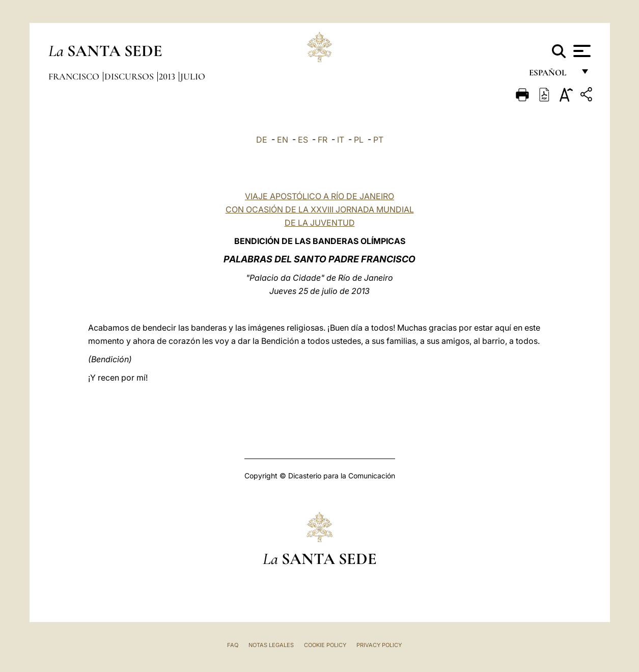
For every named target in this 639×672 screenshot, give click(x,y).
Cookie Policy (325, 645)
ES (303, 140)
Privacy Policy (379, 645)
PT (378, 140)
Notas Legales (271, 645)
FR (323, 140)
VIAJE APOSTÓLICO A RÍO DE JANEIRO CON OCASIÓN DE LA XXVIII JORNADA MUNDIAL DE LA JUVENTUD (320, 209)
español (552, 75)
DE (262, 140)
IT (341, 140)
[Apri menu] (581, 51)
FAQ (233, 645)
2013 (168, 76)
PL (359, 140)
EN (283, 140)
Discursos (130, 76)
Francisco (75, 76)
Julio (193, 76)
